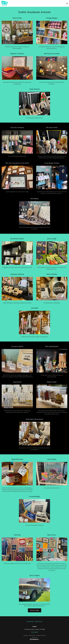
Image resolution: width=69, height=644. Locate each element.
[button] (67, 3)
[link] (4, 3)
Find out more (35, 610)
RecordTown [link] (30, 622)
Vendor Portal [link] (38, 622)
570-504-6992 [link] (35, 632)
